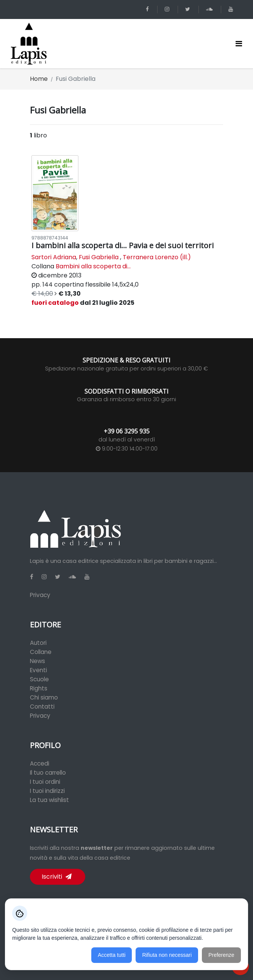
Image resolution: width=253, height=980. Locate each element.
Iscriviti (57, 877)
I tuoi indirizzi (47, 791)
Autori (38, 643)
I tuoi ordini (45, 782)
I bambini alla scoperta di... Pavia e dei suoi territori (123, 245)
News (37, 661)
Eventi (38, 670)
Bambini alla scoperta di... (93, 266)
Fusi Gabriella (99, 257)
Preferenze (221, 955)
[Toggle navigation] (239, 44)
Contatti (42, 707)
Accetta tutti (112, 955)
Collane (41, 652)
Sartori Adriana (54, 257)
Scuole (39, 679)
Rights (39, 688)
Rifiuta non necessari (167, 955)
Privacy (40, 595)
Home (39, 79)
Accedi (40, 763)
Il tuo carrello (48, 773)
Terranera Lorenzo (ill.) (157, 257)
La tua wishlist (49, 800)
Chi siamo (44, 697)
